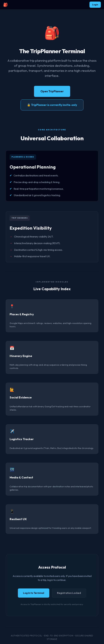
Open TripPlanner (52, 91)
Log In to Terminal (34, 593)
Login (95, 5)
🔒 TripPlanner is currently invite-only (52, 105)
